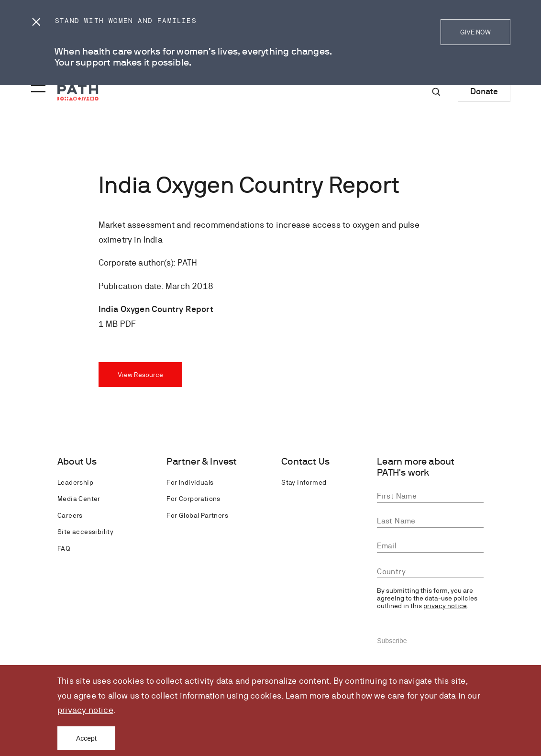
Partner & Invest (202, 461)
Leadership (75, 482)
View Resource (140, 375)
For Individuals (190, 482)
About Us (77, 461)
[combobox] (430, 572)
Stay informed (304, 482)
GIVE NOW (475, 32)
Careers (70, 515)
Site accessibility (85, 532)
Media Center (79, 499)
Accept (86, 738)
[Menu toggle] (37, 86)
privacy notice (85, 710)
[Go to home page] (78, 93)
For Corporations (193, 499)
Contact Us (305, 461)
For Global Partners (197, 515)
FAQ (64, 548)
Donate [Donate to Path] (484, 91)
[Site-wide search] (436, 92)
